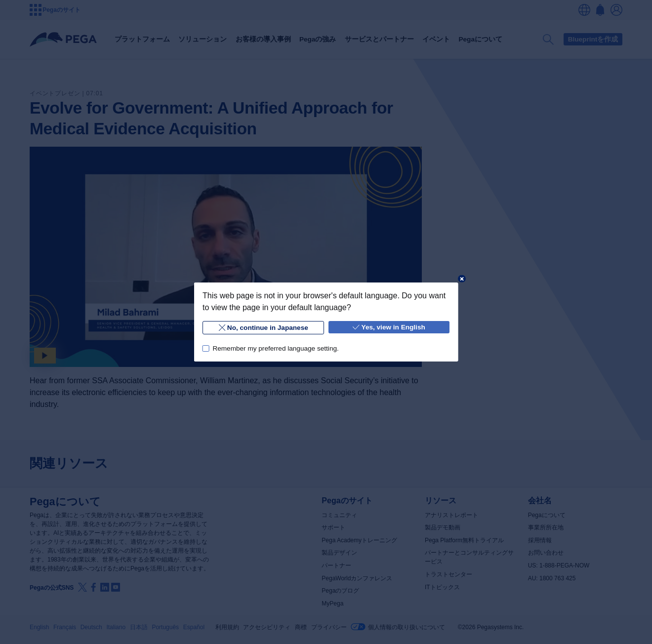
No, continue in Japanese (263, 328)
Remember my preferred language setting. (275, 348)
